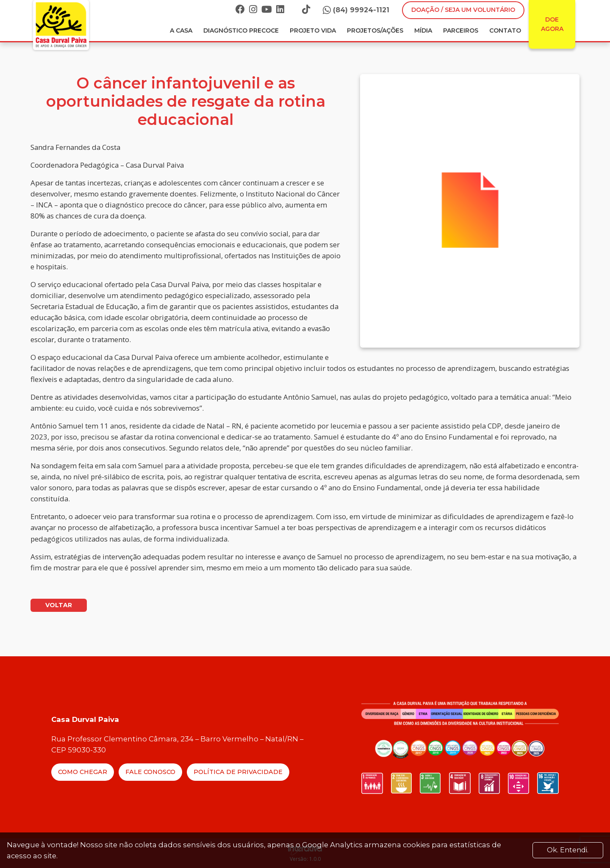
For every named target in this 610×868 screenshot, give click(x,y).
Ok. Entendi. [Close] (568, 850)
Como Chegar (83, 772)
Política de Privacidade (238, 772)
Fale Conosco (150, 772)
